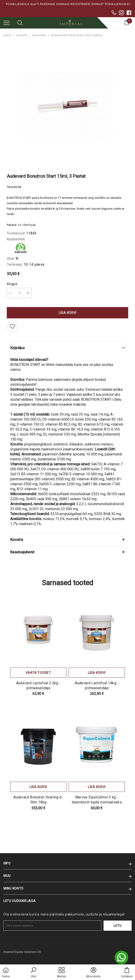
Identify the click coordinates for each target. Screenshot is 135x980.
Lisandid (22, 35)
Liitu (118, 926)
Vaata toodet (38, 673)
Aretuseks (39, 35)
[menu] (7, 23)
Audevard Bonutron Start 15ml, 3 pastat (77, 35)
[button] (34, 973)
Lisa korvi (67, 313)
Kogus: (12, 284)
